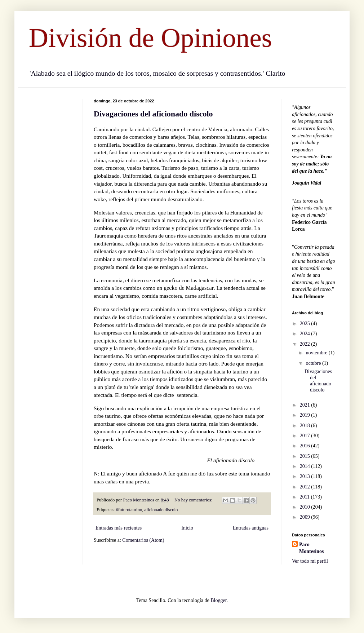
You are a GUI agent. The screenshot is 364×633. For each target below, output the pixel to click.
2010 (306, 507)
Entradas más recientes (119, 528)
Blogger (218, 600)
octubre (314, 363)
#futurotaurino (129, 510)
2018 (306, 426)
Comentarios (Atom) (143, 540)
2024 (306, 334)
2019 (306, 415)
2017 (306, 436)
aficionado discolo (161, 510)
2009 (306, 517)
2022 (306, 344)
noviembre (317, 353)
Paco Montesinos (311, 548)
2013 (306, 476)
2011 (305, 497)
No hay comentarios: (194, 500)
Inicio (187, 528)
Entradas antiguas (251, 528)
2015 (306, 456)
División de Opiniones (150, 38)
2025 (306, 324)
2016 (306, 446)
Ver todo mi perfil (310, 561)
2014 (306, 466)
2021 (306, 405)
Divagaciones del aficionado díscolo (153, 114)
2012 (306, 487)
